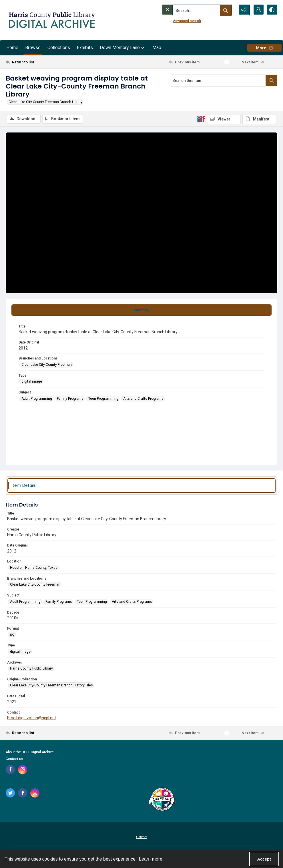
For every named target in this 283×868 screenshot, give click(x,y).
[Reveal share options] (243, 10)
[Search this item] (218, 81)
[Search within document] (271, 81)
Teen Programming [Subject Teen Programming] (103, 399)
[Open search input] (229, 10)
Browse (33, 48)
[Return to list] (42, 62)
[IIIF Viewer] (224, 119)
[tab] (141, 310)
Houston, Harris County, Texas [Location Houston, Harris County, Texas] (34, 568)
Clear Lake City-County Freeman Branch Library (45, 102)
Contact (141, 837)
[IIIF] (201, 119)
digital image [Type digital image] (32, 382)
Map (157, 48)
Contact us (14, 759)
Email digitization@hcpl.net (32, 718)
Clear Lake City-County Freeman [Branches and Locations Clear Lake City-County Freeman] (47, 365)
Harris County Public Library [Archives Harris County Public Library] (31, 668)
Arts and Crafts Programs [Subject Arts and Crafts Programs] (143, 399)
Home (12, 48)
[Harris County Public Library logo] (162, 800)
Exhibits (85, 48)
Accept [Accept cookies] (264, 859)
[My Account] (257, 10)
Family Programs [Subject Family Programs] (70, 399)
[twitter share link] (10, 793)
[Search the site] (187, 10)
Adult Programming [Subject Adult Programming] (37, 399)
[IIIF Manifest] (259, 119)
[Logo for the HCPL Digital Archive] (51, 20)
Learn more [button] (151, 859)
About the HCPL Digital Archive (30, 752)
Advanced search (175, 20)
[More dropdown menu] (264, 48)
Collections (59, 48)
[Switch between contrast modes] (272, 10)
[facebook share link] (10, 769)
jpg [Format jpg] (12, 635)
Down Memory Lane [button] (123, 48)
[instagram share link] (23, 769)
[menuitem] (141, 837)
